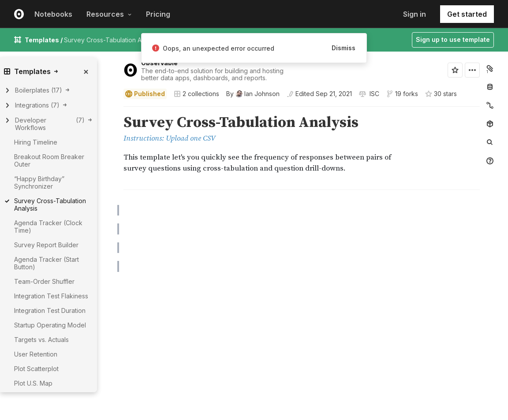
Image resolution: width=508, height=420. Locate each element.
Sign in (415, 14)
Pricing (158, 14)
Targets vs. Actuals (41, 341)
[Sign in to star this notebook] (455, 70)
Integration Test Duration (50, 312)
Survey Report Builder (46, 246)
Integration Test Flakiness (51, 297)
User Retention (36, 355)
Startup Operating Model (50, 326)
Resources (109, 14)
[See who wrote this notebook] (253, 94)
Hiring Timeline (36, 143)
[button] (113, 110)
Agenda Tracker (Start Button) (47, 264)
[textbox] (303, 296)
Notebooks (53, 14)
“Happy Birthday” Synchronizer (39, 184)
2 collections (196, 94)
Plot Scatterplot (36, 370)
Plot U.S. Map (33, 385)
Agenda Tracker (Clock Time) (48, 228)
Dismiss (344, 48)
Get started (467, 14)
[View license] (374, 94)
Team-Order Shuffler (44, 283)
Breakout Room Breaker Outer (49, 162)
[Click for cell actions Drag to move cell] (113, 296)
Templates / (44, 40)
